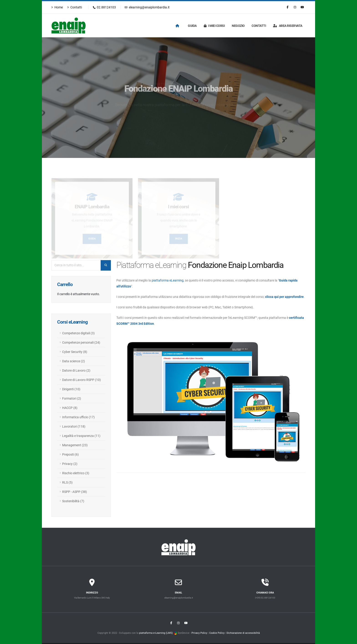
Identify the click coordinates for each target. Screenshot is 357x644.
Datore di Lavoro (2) (76, 370)
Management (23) (75, 445)
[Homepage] (178, 26)
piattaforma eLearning (168, 280)
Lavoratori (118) (74, 426)
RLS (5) (67, 482)
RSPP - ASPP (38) (75, 492)
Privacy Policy (199, 633)
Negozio (238, 26)
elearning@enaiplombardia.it (147, 7)
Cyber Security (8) (75, 352)
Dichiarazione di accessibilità (243, 633)
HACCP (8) (70, 408)
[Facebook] (288, 7)
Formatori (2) (72, 398)
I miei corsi (214, 26)
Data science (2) (74, 361)
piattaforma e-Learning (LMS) (156, 633)
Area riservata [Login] (288, 26)
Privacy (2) (70, 464)
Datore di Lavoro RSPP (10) (82, 380)
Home (57, 7)
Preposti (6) (70, 454)
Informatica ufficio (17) (78, 417)
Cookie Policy (217, 633)
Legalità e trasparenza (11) (81, 436)
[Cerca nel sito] (106, 265)
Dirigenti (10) (71, 389)
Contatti (75, 7)
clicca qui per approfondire (284, 297)
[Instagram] (295, 7)
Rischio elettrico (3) (76, 473)
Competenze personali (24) (81, 342)
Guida (192, 26)
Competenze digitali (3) (78, 333)
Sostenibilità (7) (73, 501)
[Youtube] (302, 7)
